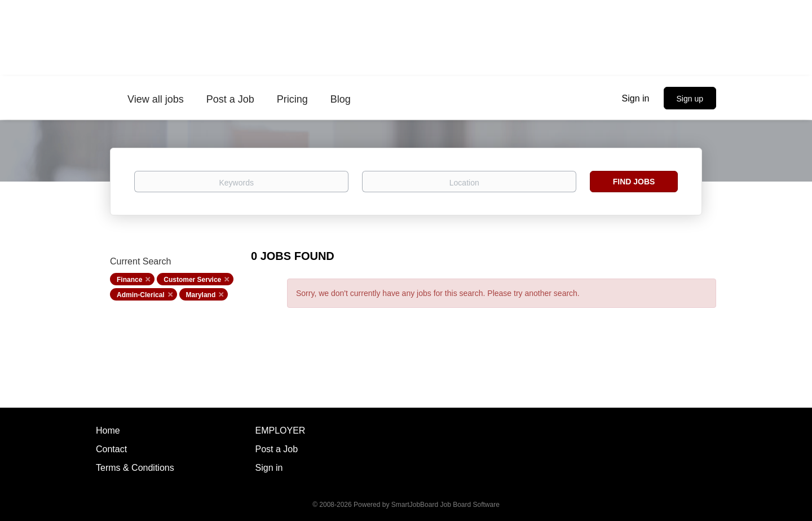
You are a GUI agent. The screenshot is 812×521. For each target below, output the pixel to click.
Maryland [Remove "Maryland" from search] (201, 295)
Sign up (690, 99)
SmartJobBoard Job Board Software (445, 505)
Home (108, 431)
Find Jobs (634, 182)
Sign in (636, 98)
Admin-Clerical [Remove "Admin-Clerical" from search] (141, 295)
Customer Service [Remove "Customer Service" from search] (192, 280)
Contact (111, 449)
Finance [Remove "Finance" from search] (129, 280)
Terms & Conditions (135, 468)
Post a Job (277, 449)
